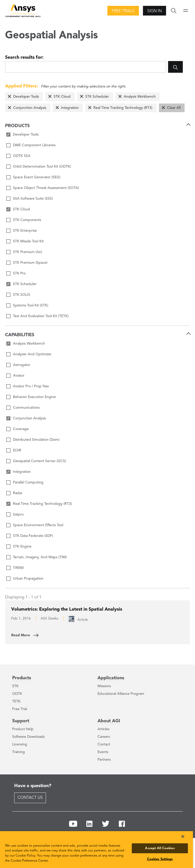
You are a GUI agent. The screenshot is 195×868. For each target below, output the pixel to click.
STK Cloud (62, 97)
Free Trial (20, 709)
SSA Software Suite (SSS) (33, 199)
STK (15, 686)
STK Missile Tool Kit (28, 241)
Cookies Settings (160, 859)
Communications (26, 408)
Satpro (18, 514)
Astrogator (22, 365)
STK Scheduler (97, 97)
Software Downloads (28, 737)
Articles (103, 729)
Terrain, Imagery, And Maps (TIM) (40, 557)
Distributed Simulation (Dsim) (36, 440)
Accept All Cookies (160, 848)
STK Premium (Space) (30, 263)
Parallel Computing (28, 482)
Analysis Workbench (140, 97)
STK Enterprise (25, 231)
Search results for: (24, 57)
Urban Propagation (28, 579)
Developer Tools (26, 97)
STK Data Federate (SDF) (33, 536)
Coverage (21, 429)
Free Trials (123, 11)
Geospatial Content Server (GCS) (39, 461)
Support (21, 721)
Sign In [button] (155, 11)
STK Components (27, 220)
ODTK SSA (22, 156)
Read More (21, 635)
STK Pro (19, 273)
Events (103, 752)
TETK (16, 701)
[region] (96, 850)
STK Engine (22, 547)
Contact (104, 744)
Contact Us (30, 798)
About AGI (109, 721)
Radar (18, 493)
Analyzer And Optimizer (32, 354)
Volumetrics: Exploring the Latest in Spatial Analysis (67, 609)
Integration (70, 108)
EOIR (17, 450)
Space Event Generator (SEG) (37, 177)
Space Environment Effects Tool (38, 525)
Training (19, 752)
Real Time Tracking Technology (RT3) (123, 108)
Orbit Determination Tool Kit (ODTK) (42, 167)
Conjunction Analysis (30, 108)
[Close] (183, 836)
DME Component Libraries (34, 145)
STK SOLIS (22, 295)
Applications (111, 678)
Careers (104, 737)
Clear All (174, 108)
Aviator (19, 376)
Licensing (20, 744)
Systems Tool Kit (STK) (31, 305)
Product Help (23, 729)
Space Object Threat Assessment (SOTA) (46, 188)
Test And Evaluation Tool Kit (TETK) (41, 316)
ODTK (17, 694)
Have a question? (33, 786)
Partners (104, 760)
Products (22, 678)
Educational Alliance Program (121, 694)
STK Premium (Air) (28, 252)
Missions (104, 686)
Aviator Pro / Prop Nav (31, 386)
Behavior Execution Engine (34, 397)
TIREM (18, 568)
